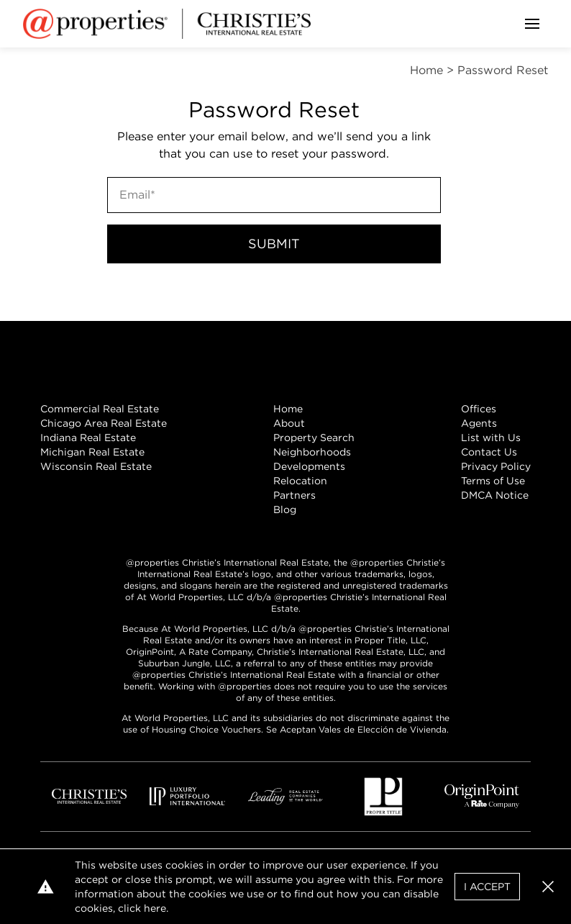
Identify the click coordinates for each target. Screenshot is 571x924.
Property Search (314, 438)
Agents (479, 423)
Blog (285, 509)
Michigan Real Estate (92, 452)
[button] (548, 887)
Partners (294, 495)
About (289, 423)
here (155, 908)
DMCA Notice (495, 495)
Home (288, 409)
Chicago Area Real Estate (104, 423)
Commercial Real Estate (100, 409)
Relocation (300, 481)
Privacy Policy (496, 466)
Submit (274, 244)
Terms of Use (493, 481)
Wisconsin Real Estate (96, 466)
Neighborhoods (312, 452)
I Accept (487, 887)
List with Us (491, 438)
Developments (309, 466)
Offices (479, 409)
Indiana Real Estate (88, 438)
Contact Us (489, 452)
